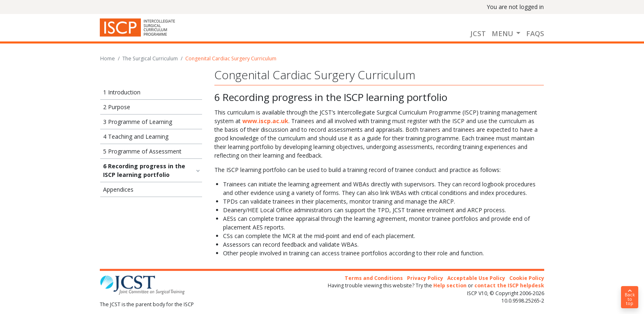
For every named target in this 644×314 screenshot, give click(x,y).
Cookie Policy (527, 278)
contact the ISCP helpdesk (509, 285)
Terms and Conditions (374, 278)
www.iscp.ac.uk (265, 121)
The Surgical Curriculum (150, 58)
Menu (503, 33)
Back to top (630, 298)
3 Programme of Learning (138, 122)
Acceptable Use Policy (476, 278)
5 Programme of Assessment (142, 151)
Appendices (118, 189)
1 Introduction (122, 92)
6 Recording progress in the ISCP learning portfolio (144, 170)
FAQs (535, 33)
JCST (478, 33)
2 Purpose (117, 107)
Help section (450, 285)
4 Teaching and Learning (136, 136)
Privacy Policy (425, 278)
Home (108, 58)
